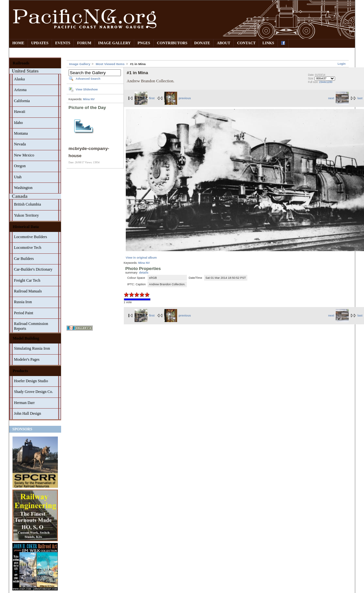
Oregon (20, 166)
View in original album (141, 258)
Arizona (20, 90)
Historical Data (26, 227)
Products (20, 371)
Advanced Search (88, 79)
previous (177, 98)
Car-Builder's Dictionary (33, 269)
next (338, 98)
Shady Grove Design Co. (33, 392)
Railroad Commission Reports (31, 326)
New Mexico (24, 155)
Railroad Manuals (28, 291)
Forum (84, 43)
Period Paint (24, 313)
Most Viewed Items (110, 64)
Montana (21, 133)
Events (63, 43)
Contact (246, 43)
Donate (202, 43)
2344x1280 (326, 82)
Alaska (19, 79)
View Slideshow (87, 89)
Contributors (172, 43)
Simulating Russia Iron (32, 348)
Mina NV (89, 99)
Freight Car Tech (27, 280)
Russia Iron (23, 302)
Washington (23, 188)
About (223, 43)
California (22, 101)
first (145, 98)
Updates (40, 43)
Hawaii (20, 112)
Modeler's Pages (27, 359)
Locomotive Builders (31, 237)
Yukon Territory (26, 215)
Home (18, 43)
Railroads (21, 63)
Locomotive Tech (28, 248)
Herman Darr (24, 403)
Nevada (20, 144)
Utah (18, 177)
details (144, 273)
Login (342, 64)
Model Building (26, 338)
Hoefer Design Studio (31, 381)
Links (268, 43)
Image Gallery (114, 43)
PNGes (144, 43)
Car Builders (24, 259)
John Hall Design (27, 413)
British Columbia (27, 204)
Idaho (18, 123)
